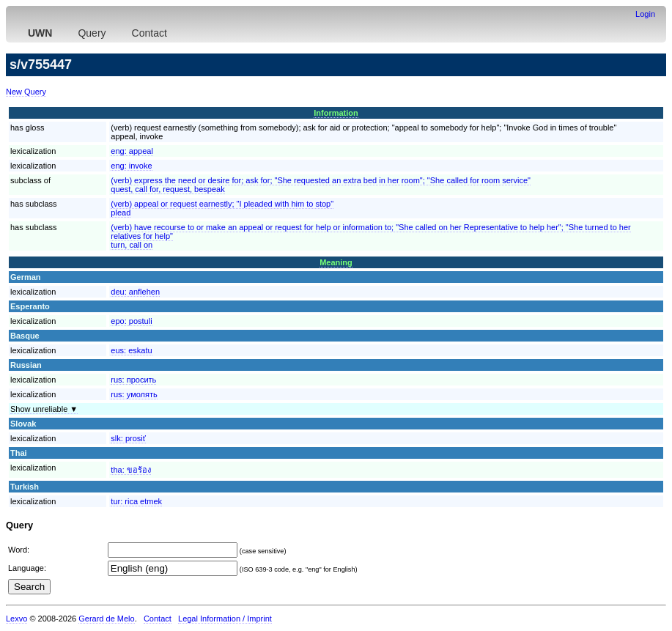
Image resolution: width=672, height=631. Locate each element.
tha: (130, 470)
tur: (136, 501)
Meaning (336, 262)
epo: (131, 321)
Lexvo (16, 619)
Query (92, 33)
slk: (128, 438)
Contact (149, 33)
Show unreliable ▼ (44, 409)
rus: (133, 380)
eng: (132, 151)
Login (645, 14)
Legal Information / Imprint (225, 619)
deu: (135, 292)
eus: (131, 350)
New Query (26, 92)
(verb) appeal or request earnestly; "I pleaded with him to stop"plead (222, 208)
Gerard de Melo (106, 619)
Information (336, 113)
